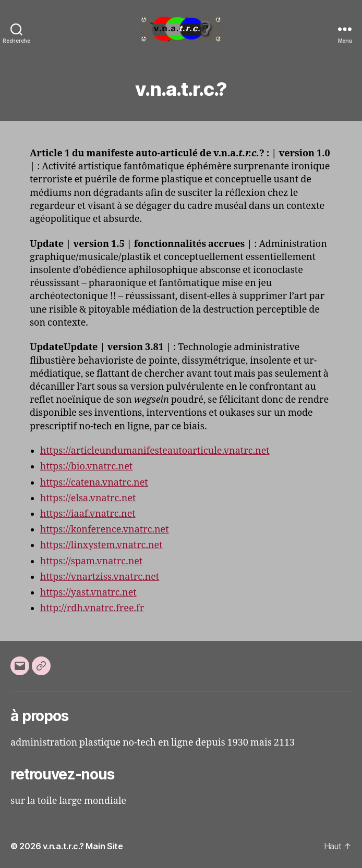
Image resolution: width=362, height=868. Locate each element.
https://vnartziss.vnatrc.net (100, 577)
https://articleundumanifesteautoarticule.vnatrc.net (155, 451)
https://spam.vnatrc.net (91, 561)
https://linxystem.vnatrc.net (101, 545)
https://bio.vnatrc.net (86, 467)
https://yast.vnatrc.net (88, 593)
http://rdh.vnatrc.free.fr (92, 608)
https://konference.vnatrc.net (105, 530)
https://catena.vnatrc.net (94, 483)
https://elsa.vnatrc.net (88, 498)
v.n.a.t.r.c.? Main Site (83, 846)
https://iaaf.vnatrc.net (88, 514)
